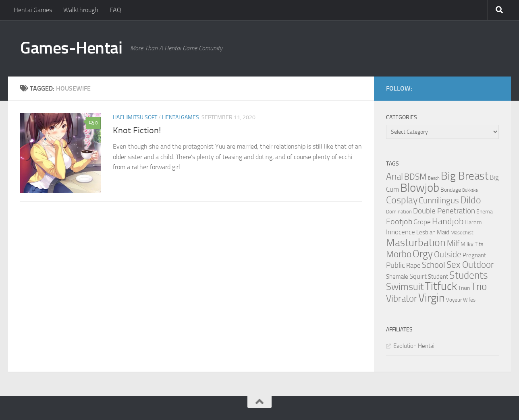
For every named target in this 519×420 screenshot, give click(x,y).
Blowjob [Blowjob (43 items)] (420, 188)
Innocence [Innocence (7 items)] (401, 232)
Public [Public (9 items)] (395, 265)
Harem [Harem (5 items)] (473, 222)
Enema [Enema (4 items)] (485, 212)
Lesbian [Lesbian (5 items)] (426, 232)
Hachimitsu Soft (135, 117)
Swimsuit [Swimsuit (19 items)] (405, 287)
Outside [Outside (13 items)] (448, 254)
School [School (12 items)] (434, 265)
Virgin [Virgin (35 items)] (432, 298)
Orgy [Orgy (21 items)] (423, 254)
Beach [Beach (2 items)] (434, 178)
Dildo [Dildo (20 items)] (471, 200)
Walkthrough (81, 10)
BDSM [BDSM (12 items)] (415, 177)
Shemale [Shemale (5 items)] (397, 277)
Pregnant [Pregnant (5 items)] (474, 255)
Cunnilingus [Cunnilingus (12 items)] (439, 201)
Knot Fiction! (137, 130)
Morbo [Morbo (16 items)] (399, 254)
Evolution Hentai (414, 346)
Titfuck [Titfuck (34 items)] (441, 286)
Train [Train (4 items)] (464, 288)
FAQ (115, 10)
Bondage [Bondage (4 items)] (451, 190)
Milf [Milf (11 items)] (453, 243)
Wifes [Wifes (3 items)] (469, 300)
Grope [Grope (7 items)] (422, 222)
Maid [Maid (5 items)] (443, 232)
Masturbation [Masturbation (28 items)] (416, 242)
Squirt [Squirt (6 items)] (418, 276)
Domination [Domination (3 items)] (399, 212)
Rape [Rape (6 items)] (413, 266)
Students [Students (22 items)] (469, 275)
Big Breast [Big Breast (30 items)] (465, 176)
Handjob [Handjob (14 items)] (448, 221)
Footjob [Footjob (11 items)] (399, 221)
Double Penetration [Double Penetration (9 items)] (444, 211)
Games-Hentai (71, 48)
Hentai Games (33, 10)
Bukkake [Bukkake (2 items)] (470, 190)
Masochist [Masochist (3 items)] (462, 233)
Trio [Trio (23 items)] (479, 287)
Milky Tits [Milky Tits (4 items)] (472, 244)
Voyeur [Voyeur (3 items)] (454, 300)
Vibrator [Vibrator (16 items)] (402, 299)
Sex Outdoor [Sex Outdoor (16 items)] (470, 265)
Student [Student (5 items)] (438, 277)
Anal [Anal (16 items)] (394, 177)
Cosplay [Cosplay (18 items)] (402, 200)
